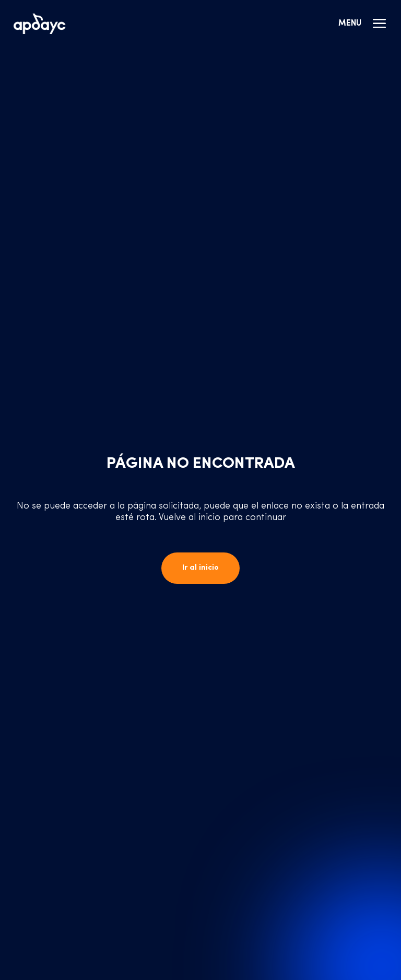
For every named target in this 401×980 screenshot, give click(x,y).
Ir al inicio (200, 568)
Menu (363, 24)
